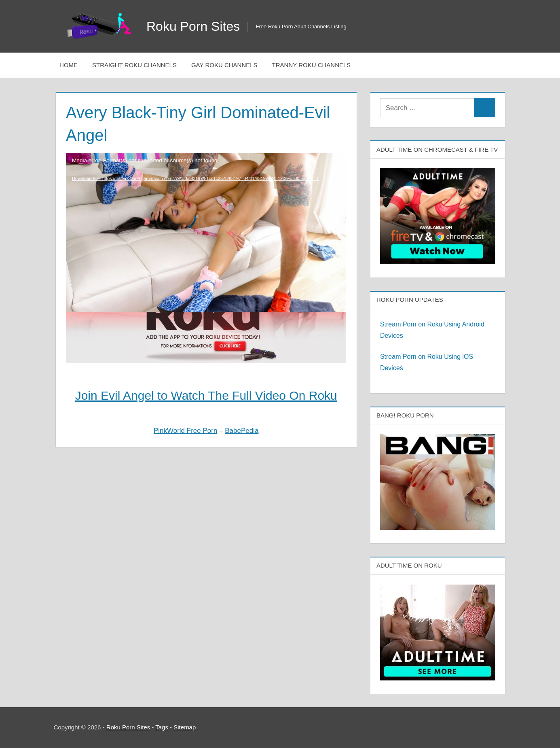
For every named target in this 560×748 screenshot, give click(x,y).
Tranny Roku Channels (312, 65)
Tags (162, 727)
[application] (206, 209)
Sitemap (185, 727)
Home (69, 65)
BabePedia (242, 431)
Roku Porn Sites (193, 26)
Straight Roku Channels (134, 65)
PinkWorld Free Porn (185, 431)
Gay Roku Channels (224, 65)
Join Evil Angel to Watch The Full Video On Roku (206, 395)
